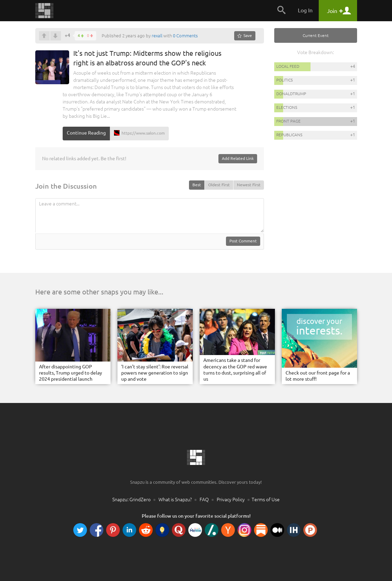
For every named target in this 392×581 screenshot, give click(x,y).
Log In (305, 10)
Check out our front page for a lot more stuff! (318, 376)
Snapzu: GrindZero (131, 500)
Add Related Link (238, 158)
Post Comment (243, 241)
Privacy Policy (231, 500)
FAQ (204, 500)
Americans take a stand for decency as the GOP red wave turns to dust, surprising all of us (235, 370)
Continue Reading (86, 133)
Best (197, 185)
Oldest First (219, 185)
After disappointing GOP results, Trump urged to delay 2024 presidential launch (71, 373)
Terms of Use (266, 500)
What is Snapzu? (175, 500)
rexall (157, 36)
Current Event (316, 35)
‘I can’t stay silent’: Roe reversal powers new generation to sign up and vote (155, 373)
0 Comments (185, 36)
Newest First (249, 185)
